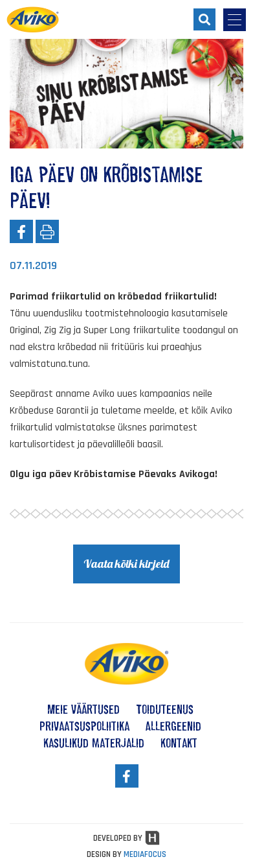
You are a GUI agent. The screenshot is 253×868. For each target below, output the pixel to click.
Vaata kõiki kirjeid (126, 564)
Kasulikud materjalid (94, 743)
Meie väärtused (83, 709)
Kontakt (179, 743)
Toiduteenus (165, 709)
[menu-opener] (235, 20)
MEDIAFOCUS (145, 854)
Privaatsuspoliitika (84, 726)
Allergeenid (173, 726)
